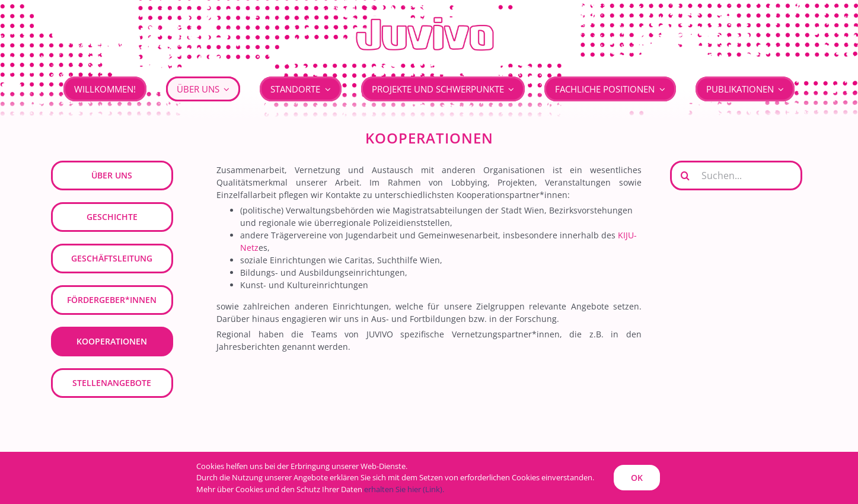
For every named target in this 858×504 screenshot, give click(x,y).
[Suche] (685, 176)
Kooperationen (112, 341)
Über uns (112, 175)
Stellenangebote (112, 383)
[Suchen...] (736, 176)
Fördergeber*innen (112, 300)
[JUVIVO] (429, 16)
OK (637, 478)
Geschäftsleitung (112, 258)
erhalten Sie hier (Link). (404, 489)
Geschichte (112, 217)
